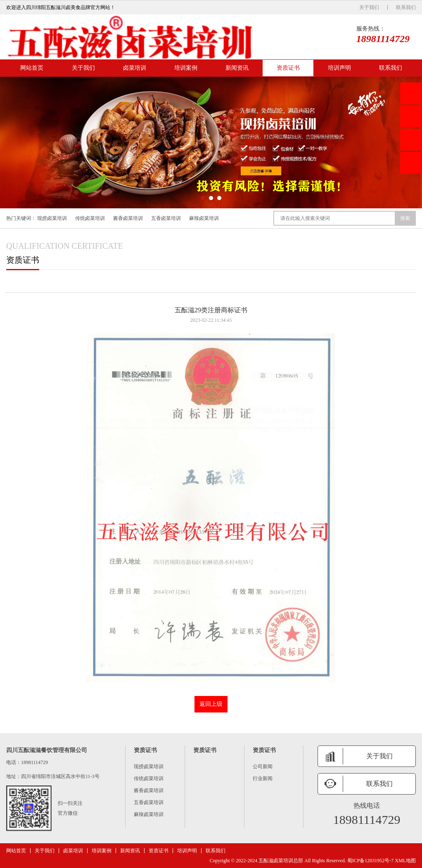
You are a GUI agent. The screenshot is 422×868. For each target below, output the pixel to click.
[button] (203, 198)
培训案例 (186, 68)
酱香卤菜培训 (128, 218)
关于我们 (369, 7)
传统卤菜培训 (90, 218)
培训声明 (339, 68)
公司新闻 (263, 767)
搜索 (405, 218)
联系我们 (406, 7)
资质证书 (288, 68)
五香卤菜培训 (166, 218)
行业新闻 (263, 778)
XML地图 (405, 861)
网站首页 (32, 68)
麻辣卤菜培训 (204, 218)
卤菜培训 (135, 68)
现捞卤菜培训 (52, 218)
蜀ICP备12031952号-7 (371, 861)
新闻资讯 (237, 68)
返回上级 (211, 704)
